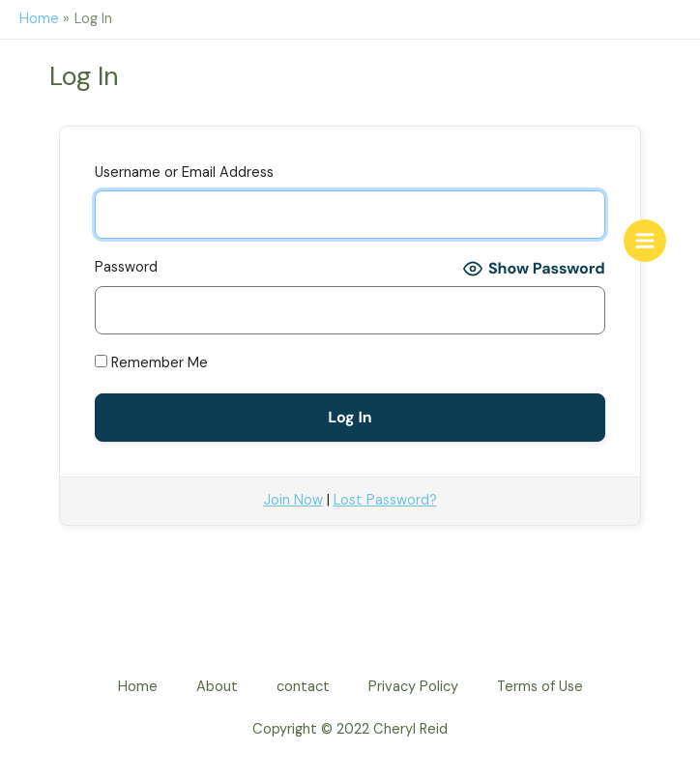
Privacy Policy (413, 687)
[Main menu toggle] (645, 241)
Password (126, 267)
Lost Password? (385, 500)
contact (303, 687)
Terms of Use (540, 687)
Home (138, 687)
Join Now (293, 500)
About (217, 687)
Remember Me (151, 363)
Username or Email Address (184, 173)
